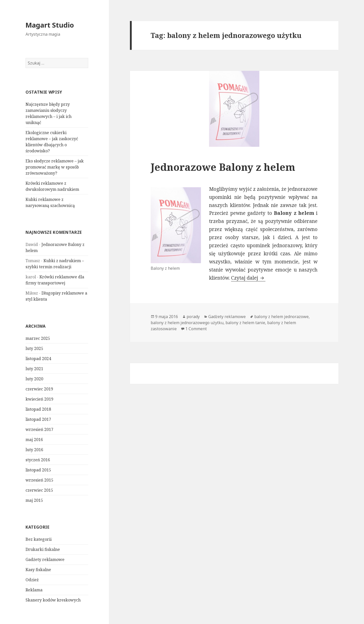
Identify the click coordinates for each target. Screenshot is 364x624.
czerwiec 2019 (39, 389)
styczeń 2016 (38, 460)
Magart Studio (50, 25)
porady (193, 317)
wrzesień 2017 (39, 429)
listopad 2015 (38, 470)
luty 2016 (34, 450)
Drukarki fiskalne (43, 549)
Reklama (34, 590)
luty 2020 (34, 379)
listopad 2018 (38, 409)
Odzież (32, 580)
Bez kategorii (39, 539)
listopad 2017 (38, 419)
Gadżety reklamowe (45, 559)
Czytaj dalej (248, 278)
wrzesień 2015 (39, 480)
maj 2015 (34, 500)
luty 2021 (34, 369)
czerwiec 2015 (39, 490)
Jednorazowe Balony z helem (223, 167)
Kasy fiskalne (38, 570)
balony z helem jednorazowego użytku (187, 323)
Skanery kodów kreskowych (53, 600)
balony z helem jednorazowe (281, 317)
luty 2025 (34, 348)
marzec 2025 (38, 338)
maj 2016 (34, 440)
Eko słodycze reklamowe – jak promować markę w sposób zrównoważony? (55, 167)
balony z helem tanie (245, 323)
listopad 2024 (38, 359)
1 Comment (196, 329)
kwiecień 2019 (39, 399)
